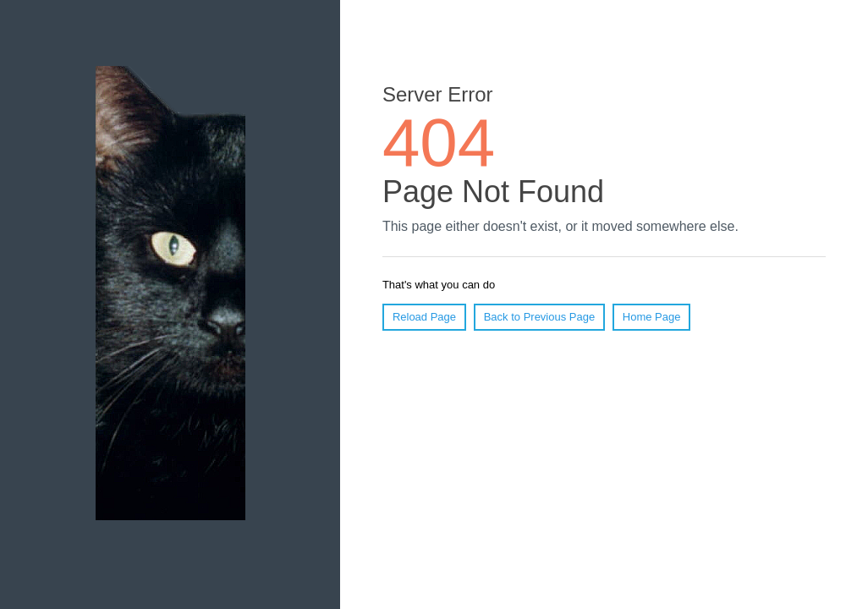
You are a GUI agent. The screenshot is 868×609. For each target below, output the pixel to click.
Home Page (652, 317)
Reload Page (424, 317)
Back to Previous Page (540, 317)
